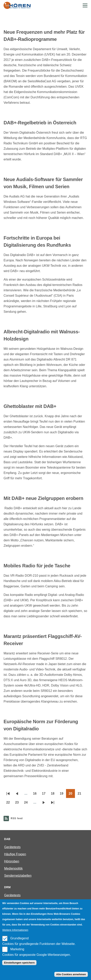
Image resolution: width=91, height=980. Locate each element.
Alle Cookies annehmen (71, 974)
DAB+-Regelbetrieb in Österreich (40, 123)
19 (63, 795)
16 (36, 795)
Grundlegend (20, 938)
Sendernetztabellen (18, 876)
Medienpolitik (13, 868)
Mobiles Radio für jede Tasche (37, 566)
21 (81, 795)
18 (54, 795)
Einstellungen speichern (19, 963)
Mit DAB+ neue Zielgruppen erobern (43, 498)
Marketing (17, 949)
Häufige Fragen (15, 854)
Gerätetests (12, 847)
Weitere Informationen (15, 930)
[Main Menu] (85, 5)
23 (18, 804)
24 (27, 804)
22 (9, 804)
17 (45, 795)
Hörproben (12, 861)
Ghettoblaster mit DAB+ (30, 406)
